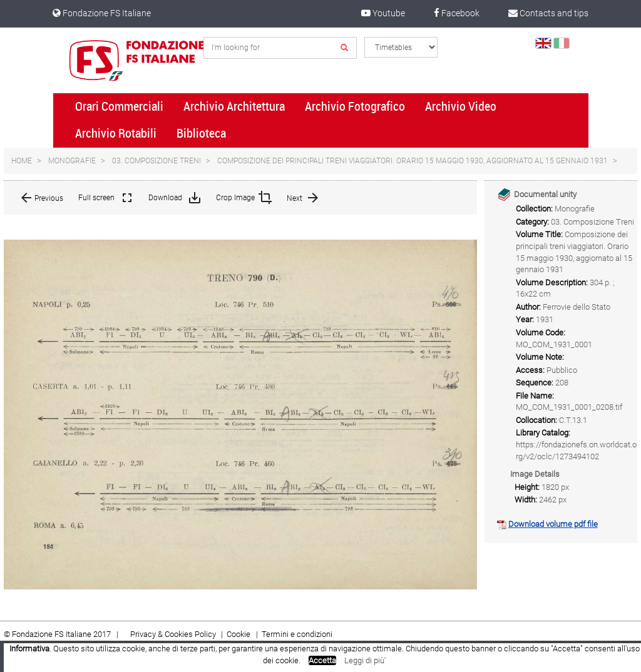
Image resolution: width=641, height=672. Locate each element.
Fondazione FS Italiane (102, 13)
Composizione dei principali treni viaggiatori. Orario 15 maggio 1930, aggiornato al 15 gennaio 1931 (413, 161)
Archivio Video (461, 106)
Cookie (239, 634)
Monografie (72, 161)
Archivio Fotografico (355, 106)
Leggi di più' (365, 660)
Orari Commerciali (119, 106)
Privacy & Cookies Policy (173, 634)
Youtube (383, 13)
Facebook (457, 13)
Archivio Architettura (234, 106)
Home (22, 161)
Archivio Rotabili (116, 133)
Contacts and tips (548, 13)
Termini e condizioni (297, 634)
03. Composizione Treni (156, 161)
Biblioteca (201, 133)
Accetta (322, 660)
